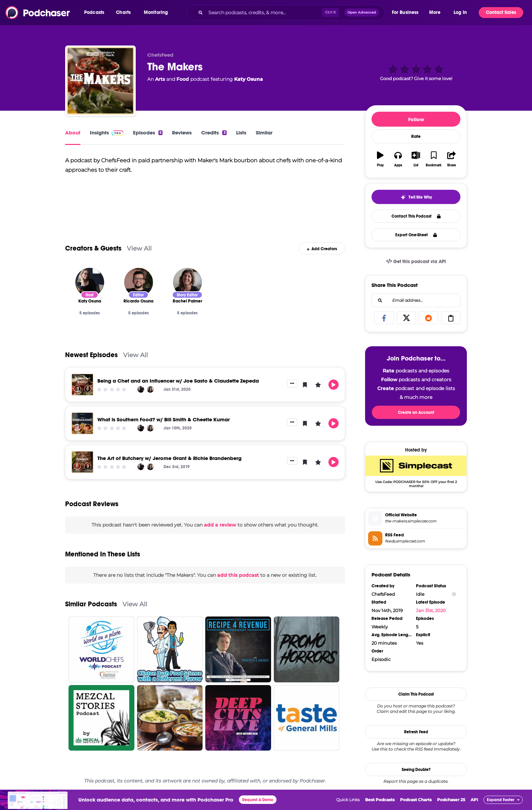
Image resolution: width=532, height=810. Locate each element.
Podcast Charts (416, 800)
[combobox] (286, 13)
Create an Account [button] (416, 412)
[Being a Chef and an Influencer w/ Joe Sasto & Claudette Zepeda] (82, 385)
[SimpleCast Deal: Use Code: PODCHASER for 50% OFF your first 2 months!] (416, 472)
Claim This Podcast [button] (416, 694)
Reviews (182, 133)
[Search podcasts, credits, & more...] (264, 13)
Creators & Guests (93, 248)
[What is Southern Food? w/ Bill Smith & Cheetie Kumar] (82, 423)
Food (183, 79)
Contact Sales (501, 12)
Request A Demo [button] (258, 800)
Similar (264, 133)
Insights (107, 133)
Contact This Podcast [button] (416, 216)
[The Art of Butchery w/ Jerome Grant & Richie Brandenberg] (82, 462)
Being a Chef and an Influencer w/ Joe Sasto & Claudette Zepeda (178, 381)
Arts (160, 79)
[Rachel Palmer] (187, 282)
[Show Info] (454, 594)
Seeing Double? (416, 770)
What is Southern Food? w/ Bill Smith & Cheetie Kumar (164, 419)
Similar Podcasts (91, 604)
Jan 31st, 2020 (431, 610)
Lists (241, 133)
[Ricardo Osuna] (139, 282)
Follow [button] (416, 119)
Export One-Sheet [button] (416, 235)
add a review (220, 525)
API (474, 800)
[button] (96, 13)
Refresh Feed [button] (416, 732)
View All (139, 248)
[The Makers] (100, 81)
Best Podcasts (380, 800)
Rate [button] (416, 136)
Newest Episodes (91, 355)
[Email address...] (416, 300)
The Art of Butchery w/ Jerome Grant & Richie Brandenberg (169, 458)
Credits (214, 133)
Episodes (148, 133)
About (73, 133)
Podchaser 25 (451, 800)
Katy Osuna (249, 79)
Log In (460, 12)
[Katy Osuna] (90, 282)
